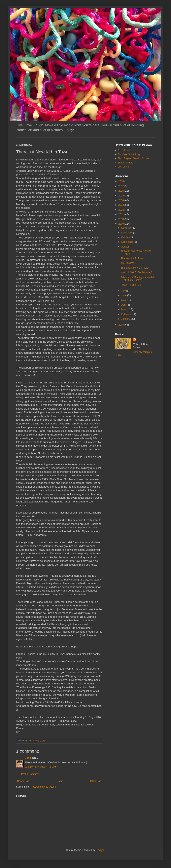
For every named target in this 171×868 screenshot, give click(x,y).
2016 (122, 191)
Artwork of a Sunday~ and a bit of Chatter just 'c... (137, 279)
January (126, 319)
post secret (124, 167)
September (128, 242)
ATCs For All (124, 150)
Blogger (100, 850)
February (126, 314)
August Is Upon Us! (131, 285)
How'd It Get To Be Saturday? (137, 272)
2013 (122, 205)
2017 (122, 186)
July (124, 291)
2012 (122, 210)
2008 (122, 325)
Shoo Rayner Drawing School (133, 158)
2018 (122, 181)
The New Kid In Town (132, 258)
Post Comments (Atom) (43, 787)
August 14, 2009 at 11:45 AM (41, 767)
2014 (122, 200)
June (124, 295)
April (124, 305)
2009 (122, 224)
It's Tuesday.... (128, 263)
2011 (122, 214)
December (127, 228)
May (124, 300)
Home (60, 781)
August (125, 247)
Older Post (96, 781)
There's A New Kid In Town (135, 268)
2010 (122, 219)
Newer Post (23, 781)
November (127, 233)
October (126, 237)
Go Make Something (129, 154)
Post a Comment (30, 774)
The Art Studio (125, 163)
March (125, 309)
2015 (122, 196)
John (28, 758)
